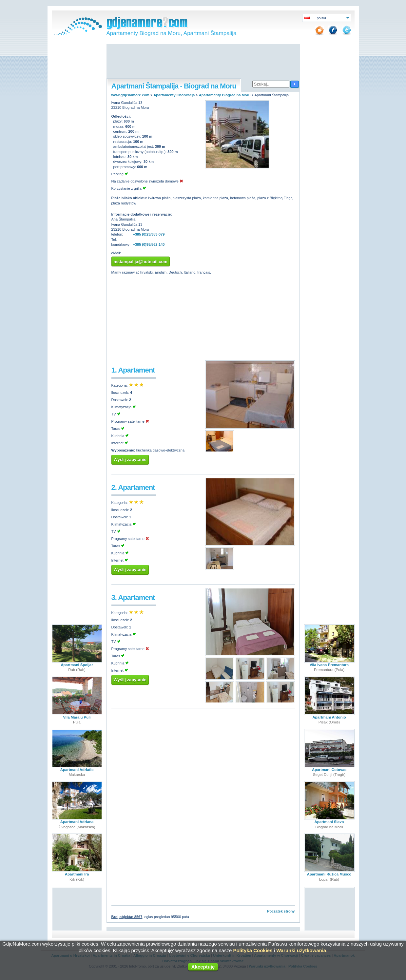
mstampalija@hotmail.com (141, 262)
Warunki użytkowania (301, 950)
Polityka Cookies (253, 950)
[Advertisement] (203, 62)
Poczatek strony (281, 911)
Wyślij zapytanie (130, 460)
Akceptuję (203, 967)
